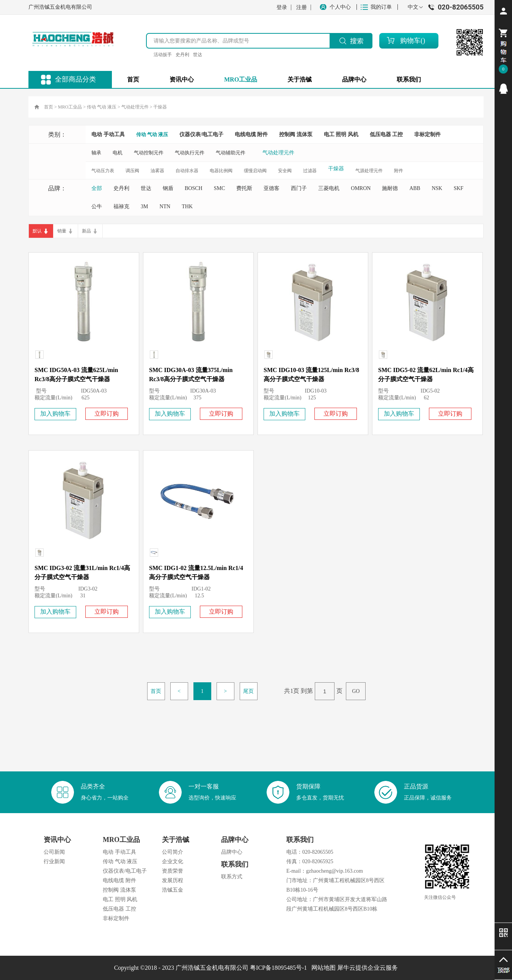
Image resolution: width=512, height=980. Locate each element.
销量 (62, 231)
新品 (86, 231)
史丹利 (182, 55)
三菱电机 (329, 188)
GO (356, 691)
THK (187, 207)
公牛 (97, 207)
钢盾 (168, 188)
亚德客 (272, 188)
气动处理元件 (135, 107)
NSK (437, 188)
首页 (133, 79)
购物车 (410, 41)
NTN (165, 207)
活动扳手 (163, 55)
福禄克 (121, 207)
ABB (415, 188)
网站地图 (322, 968)
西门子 (299, 188)
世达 (198, 55)
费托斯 (244, 188)
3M (144, 207)
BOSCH (194, 188)
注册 (302, 7)
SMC (220, 188)
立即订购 (107, 414)
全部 (97, 188)
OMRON (361, 188)
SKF (459, 188)
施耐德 (390, 188)
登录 (282, 7)
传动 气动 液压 (102, 107)
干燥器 (160, 107)
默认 (37, 231)
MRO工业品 (70, 107)
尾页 (248, 691)
